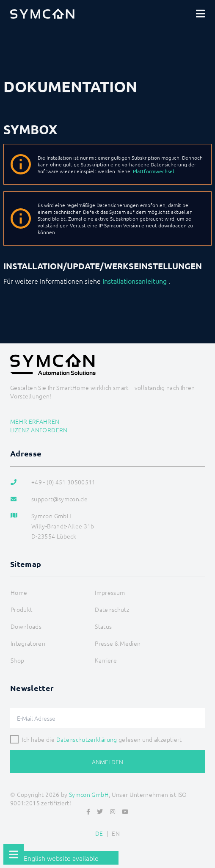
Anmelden (107, 762)
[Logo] (42, 14)
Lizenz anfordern (39, 430)
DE (99, 833)
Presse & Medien (118, 643)
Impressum (110, 592)
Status (103, 626)
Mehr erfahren (35, 421)
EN (116, 833)
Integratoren (28, 643)
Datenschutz (112, 609)
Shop (17, 660)
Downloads (26, 626)
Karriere (106, 660)
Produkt (21, 609)
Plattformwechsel (153, 171)
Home (19, 592)
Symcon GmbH (89, 794)
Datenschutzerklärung (87, 739)
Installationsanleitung (135, 281)
